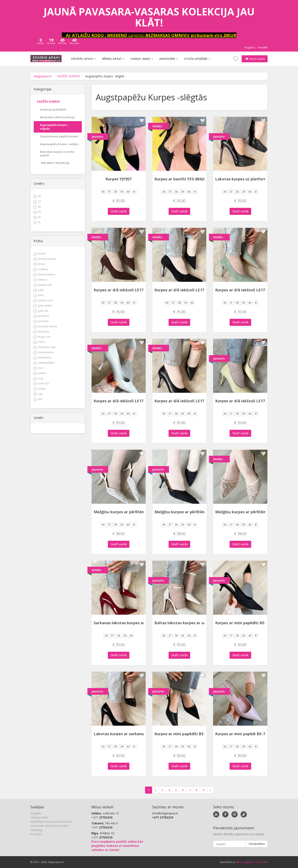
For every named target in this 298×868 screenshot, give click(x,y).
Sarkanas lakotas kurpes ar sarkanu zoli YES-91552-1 (142, 623)
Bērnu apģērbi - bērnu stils (252, 862)
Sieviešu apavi (83, 59)
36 (37, 196)
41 (37, 222)
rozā (38, 378)
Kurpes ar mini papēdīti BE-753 (183, 734)
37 (37, 201)
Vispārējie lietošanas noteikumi (51, 822)
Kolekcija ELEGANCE (53, 110)
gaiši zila (41, 311)
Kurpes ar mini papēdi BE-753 (242, 734)
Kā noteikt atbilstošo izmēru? (50, 826)
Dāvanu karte (39, 817)
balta (39, 290)
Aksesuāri (169, 59)
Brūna (39, 264)
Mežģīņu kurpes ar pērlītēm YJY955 (126, 512)
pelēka (40, 373)
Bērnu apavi (113, 59)
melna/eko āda (45, 347)
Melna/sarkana (44, 274)
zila (38, 399)
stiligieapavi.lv (43, 76)
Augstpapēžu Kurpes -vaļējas (59, 144)
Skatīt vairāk (119, 211)
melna (39, 342)
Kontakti (263, 47)
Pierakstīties (257, 844)
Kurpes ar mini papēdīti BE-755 (244, 623)
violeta (40, 389)
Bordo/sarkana (45, 259)
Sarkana (40, 280)
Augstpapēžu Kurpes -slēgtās (54, 127)
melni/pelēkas (44, 363)
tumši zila (41, 384)
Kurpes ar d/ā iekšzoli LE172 (120, 290)
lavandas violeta (45, 326)
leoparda (41, 332)
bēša (39, 295)
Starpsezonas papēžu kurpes (59, 136)
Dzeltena (41, 269)
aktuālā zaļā (43, 285)
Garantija (37, 830)
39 (37, 212)
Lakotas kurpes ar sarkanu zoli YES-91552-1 (134, 734)
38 (37, 207)
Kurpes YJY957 (119, 179)
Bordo (40, 254)
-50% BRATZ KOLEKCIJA (55, 163)
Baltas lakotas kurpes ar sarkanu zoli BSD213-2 (198, 623)
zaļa (38, 394)
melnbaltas (42, 358)
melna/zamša (44, 352)
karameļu (41, 321)
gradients (41, 316)
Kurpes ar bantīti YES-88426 (180, 179)
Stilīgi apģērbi (197, 59)
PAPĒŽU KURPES (68, 76)
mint (38, 368)
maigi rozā (42, 337)
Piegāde (249, 47)
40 (37, 217)
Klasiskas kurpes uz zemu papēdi (57, 154)
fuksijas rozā (43, 300)
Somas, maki (142, 59)
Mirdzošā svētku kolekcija (57, 117)
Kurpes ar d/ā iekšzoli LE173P (121, 401)
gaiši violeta (43, 306)
